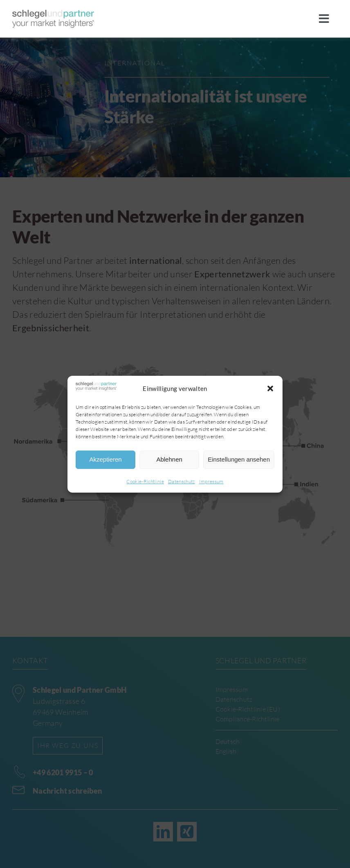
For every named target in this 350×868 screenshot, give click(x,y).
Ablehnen (169, 459)
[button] (270, 388)
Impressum (211, 481)
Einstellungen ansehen (239, 459)
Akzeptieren (105, 459)
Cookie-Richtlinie (145, 481)
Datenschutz (182, 481)
